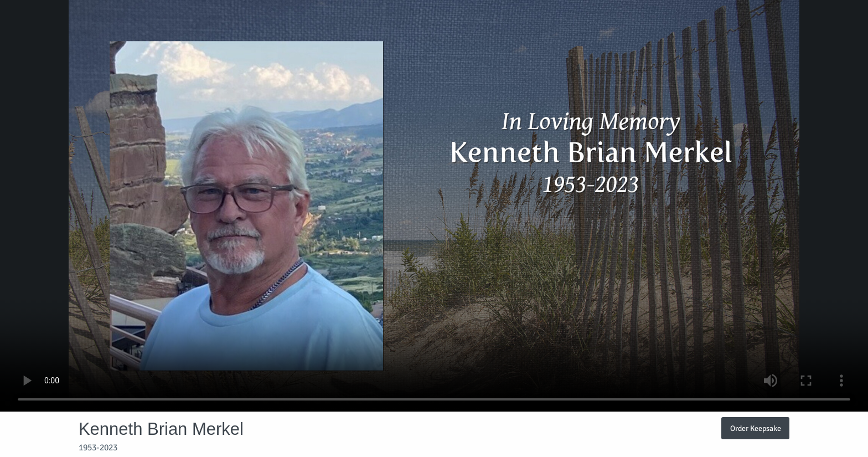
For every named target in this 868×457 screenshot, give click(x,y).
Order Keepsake (756, 428)
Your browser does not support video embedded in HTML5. (434, 206)
